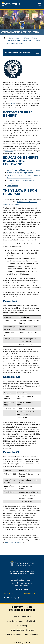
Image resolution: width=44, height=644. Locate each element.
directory (17, 607)
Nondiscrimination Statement (22, 630)
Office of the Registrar (31, 38)
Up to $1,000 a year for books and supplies (23, 175)
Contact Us (8, 594)
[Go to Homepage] (11, 6)
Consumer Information (22, 617)
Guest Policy (22, 626)
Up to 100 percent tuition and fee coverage (23, 170)
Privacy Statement (13, 634)
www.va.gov (9, 151)
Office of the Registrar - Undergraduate (19, 41)
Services (37, 41)
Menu (40, 4)
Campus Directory (15, 38)
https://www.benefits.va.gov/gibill (14, 542)
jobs (30, 607)
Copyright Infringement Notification (22, 621)
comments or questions (22, 610)
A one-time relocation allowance (19, 178)
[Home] (4, 38)
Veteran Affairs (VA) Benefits (16, 43)
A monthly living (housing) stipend (20, 173)
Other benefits (13, 186)
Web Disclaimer (32, 634)
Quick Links (29, 594)
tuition (13, 103)
